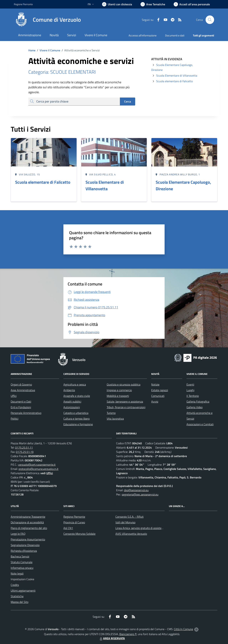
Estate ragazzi (160, 390)
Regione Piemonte (74, 517)
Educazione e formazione (78, 424)
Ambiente (69, 390)
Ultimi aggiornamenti (23, 591)
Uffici (14, 396)
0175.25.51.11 (24, 448)
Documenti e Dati (21, 402)
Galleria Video (195, 407)
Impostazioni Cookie (22, 579)
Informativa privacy (22, 568)
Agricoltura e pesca (75, 384)
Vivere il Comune (50, 50)
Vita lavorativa (115, 419)
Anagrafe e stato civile (77, 396)
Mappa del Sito (20, 602)
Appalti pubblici (72, 402)
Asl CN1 (68, 528)
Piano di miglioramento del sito (29, 528)
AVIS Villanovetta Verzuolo (131, 534)
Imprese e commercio (119, 390)
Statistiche (17, 596)
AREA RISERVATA (112, 638)
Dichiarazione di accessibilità (27, 522)
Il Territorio (193, 396)
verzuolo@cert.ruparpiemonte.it (37, 465)
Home (32, 50)
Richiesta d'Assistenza (24, 551)
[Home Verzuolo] (47, 20)
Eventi (190, 384)
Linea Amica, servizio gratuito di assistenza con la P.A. (147, 528)
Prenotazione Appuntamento (28, 539)
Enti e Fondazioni (21, 407)
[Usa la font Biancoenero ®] (117, 4)
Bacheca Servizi (20, 556)
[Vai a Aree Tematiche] (153, 4)
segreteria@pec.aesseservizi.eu (140, 494)
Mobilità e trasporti (118, 396)
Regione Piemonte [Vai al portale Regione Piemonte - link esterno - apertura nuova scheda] (23, 4)
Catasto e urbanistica (76, 413)
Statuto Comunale (22, 562)
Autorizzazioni (72, 407)
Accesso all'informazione (143, 35)
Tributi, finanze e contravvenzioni (126, 407)
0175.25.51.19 (25, 452)
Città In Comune (183, 629)
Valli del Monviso (125, 522)
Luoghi (190, 390)
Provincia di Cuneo (74, 522)
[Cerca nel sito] (210, 20)
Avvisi (155, 402)
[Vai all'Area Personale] (192, 4)
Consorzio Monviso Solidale (79, 534)
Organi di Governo (21, 384)
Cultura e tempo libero (77, 419)
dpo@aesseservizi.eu (136, 490)
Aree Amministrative (23, 390)
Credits (15, 585)
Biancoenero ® (128, 634)
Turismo (111, 413)
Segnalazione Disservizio (25, 545)
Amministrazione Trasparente (28, 517)
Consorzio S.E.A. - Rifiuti (129, 517)
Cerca (128, 101)
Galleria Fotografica (198, 402)
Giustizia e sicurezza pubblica (124, 384)
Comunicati (158, 396)
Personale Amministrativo (26, 413)
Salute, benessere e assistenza (125, 402)
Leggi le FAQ (18, 534)
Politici (15, 419)
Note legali (17, 573)
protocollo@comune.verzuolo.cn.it (38, 469)
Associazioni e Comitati (200, 424)
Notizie (155, 384)
